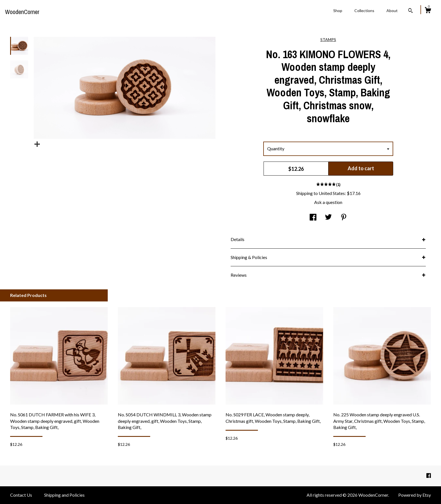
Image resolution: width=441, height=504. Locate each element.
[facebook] (429, 475)
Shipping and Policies (64, 495)
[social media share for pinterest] (344, 218)
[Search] (410, 11)
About (392, 11)
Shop (338, 11)
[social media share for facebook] (313, 218)
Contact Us (21, 495)
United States (332, 193)
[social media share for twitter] (328, 218)
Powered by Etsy (415, 495)
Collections (364, 11)
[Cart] (428, 11)
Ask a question (328, 202)
